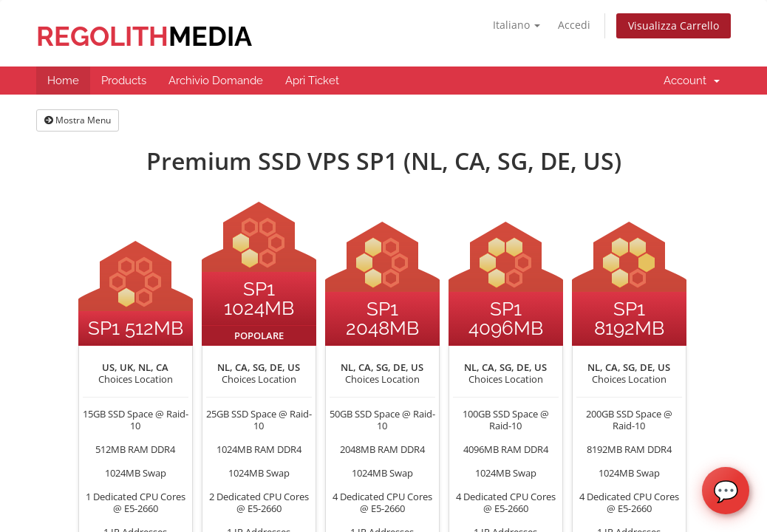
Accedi (574, 25)
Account (692, 81)
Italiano (517, 25)
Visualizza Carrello (674, 25)
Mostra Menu (78, 120)
